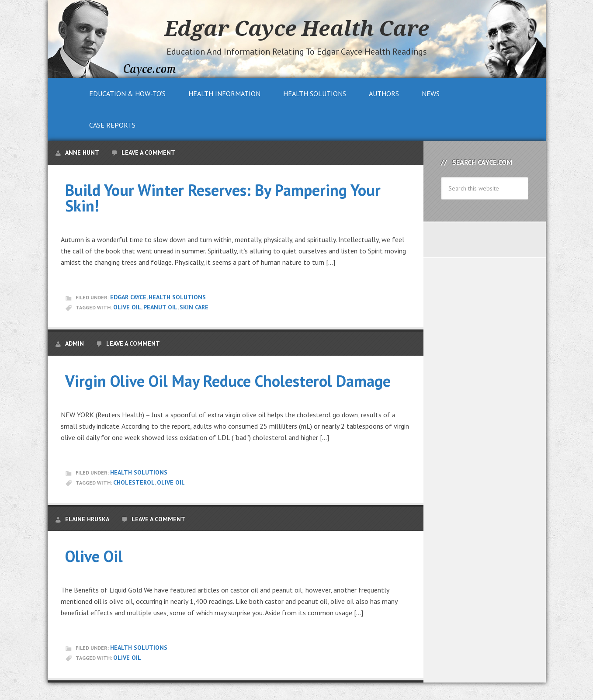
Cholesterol (134, 482)
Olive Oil (127, 307)
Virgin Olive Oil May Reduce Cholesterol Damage (228, 381)
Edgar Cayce (128, 297)
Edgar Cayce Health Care (297, 28)
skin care (194, 307)
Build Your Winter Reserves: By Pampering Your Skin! (223, 198)
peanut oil (160, 307)
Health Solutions (177, 297)
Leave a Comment (148, 152)
